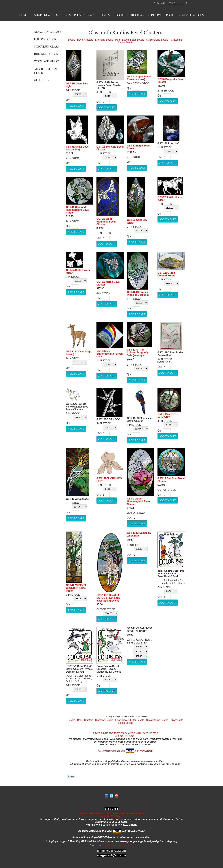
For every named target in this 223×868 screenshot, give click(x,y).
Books (120, 15)
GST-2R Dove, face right (77, 85)
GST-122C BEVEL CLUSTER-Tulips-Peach (76, 588)
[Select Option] (80, 94)
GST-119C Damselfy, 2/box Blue (139, 534)
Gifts (60, 15)
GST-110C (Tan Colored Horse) (166, 274)
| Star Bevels (137, 40)
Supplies (75, 15)
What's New (42, 15)
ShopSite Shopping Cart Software (117, 845)
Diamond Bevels (104, 40)
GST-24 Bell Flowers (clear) (78, 272)
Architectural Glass (46, 71)
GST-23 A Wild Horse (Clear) (170, 199)
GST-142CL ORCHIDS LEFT (109, 480)
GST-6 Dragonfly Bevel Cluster (171, 81)
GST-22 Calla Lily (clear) (137, 221)
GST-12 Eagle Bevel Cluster (139, 147)
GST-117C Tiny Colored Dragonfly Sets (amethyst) (138, 352)
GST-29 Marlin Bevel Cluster (108, 283)
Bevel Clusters (85, 40)
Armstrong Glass (48, 31)
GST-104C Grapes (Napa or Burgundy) (139, 293)
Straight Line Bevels (157, 40)
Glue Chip (42, 80)
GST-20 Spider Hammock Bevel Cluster (106, 222)
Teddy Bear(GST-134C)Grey (167, 415)
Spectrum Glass (46, 46)
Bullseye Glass (46, 54)
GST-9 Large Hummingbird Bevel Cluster (139, 501)
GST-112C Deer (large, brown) (79, 353)
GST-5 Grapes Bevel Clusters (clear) (139, 78)
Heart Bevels (122, 40)
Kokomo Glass (45, 39)
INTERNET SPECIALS (164, 15)
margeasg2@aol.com (111, 855)
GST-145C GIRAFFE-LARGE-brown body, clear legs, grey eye (109, 598)
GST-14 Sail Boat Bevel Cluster (171, 480)
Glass (91, 15)
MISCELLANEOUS (193, 15)
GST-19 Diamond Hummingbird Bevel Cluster (78, 210)
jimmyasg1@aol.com (111, 851)
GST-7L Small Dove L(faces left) (77, 148)
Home (23, 15)
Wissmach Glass (46, 61)
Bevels (105, 15)
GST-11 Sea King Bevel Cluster (110, 148)
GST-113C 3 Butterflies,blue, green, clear (110, 354)
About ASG (138, 15)
